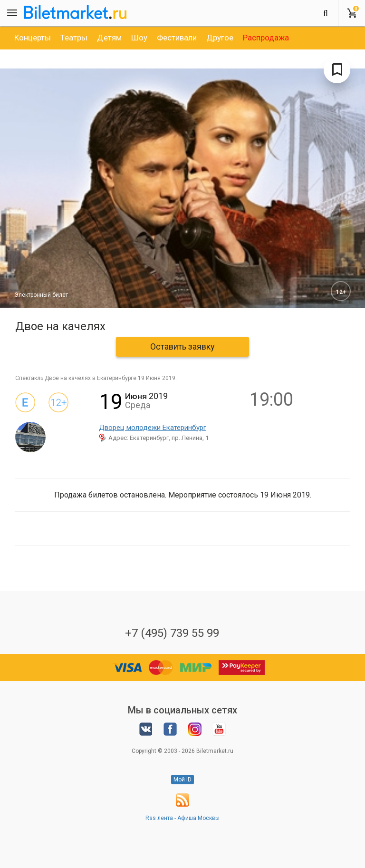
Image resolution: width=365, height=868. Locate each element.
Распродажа (266, 38)
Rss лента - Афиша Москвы (182, 818)
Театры (74, 38)
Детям (109, 38)
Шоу (139, 38)
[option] (33, 38)
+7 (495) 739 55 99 (172, 633)
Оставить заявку (182, 346)
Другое (220, 38)
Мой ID (182, 780)
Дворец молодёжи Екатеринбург (153, 428)
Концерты (33, 38)
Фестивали (177, 38)
